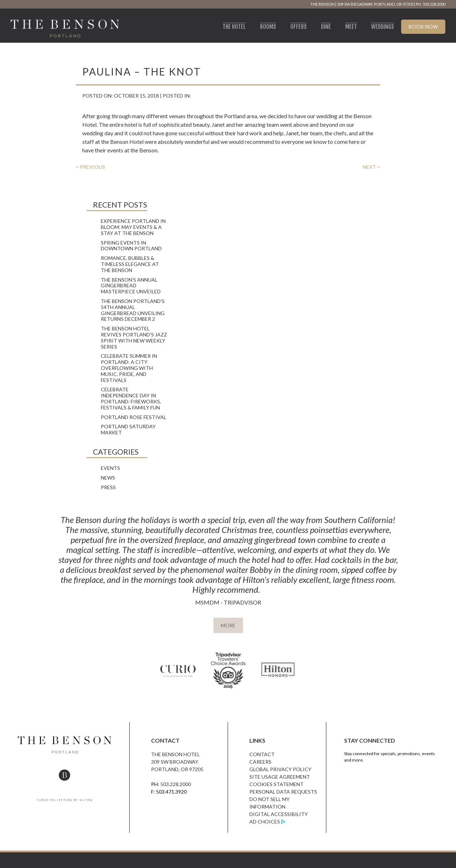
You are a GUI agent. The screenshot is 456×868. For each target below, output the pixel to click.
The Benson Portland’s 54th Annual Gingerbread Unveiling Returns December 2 (133, 310)
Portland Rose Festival (134, 417)
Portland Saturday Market (128, 429)
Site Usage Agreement (280, 777)
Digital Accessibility (279, 814)
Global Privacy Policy (280, 769)
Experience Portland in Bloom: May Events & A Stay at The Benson (133, 227)
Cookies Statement (276, 784)
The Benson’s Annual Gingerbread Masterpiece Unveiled (131, 286)
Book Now (423, 27)
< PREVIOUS (90, 167)
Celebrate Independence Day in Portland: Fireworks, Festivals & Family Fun (131, 398)
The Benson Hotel (175, 754)
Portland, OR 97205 (177, 769)
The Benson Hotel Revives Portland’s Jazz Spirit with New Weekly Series (134, 337)
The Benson (322, 4)
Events (110, 468)
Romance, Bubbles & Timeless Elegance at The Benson (130, 264)
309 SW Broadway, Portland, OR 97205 (375, 4)
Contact (262, 754)
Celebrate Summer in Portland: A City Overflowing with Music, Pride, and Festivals (129, 368)
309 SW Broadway (175, 762)
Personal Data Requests (283, 792)
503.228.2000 (176, 784)
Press (108, 487)
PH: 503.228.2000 (431, 4)
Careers (260, 762)
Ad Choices (265, 822)
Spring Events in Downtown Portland (131, 246)
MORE (228, 625)
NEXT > (371, 167)
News (108, 478)
